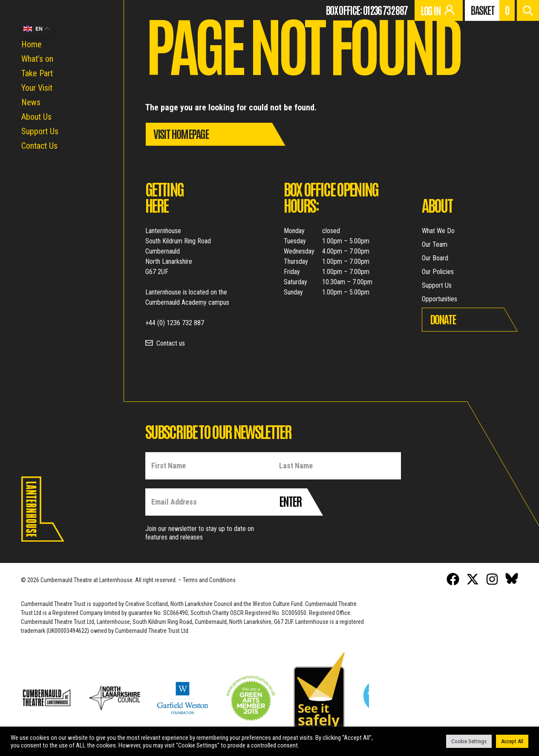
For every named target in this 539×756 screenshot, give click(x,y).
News (31, 102)
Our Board (435, 258)
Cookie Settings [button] (469, 741)
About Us (36, 117)
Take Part (37, 73)
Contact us (171, 343)
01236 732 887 (385, 10)
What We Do (438, 231)
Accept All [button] (512, 741)
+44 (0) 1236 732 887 (175, 323)
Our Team (435, 244)
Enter (290, 501)
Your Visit (37, 88)
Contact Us (39, 146)
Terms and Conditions (209, 580)
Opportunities (440, 299)
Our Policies (438, 272)
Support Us (40, 131)
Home (32, 44)
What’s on (37, 59)
